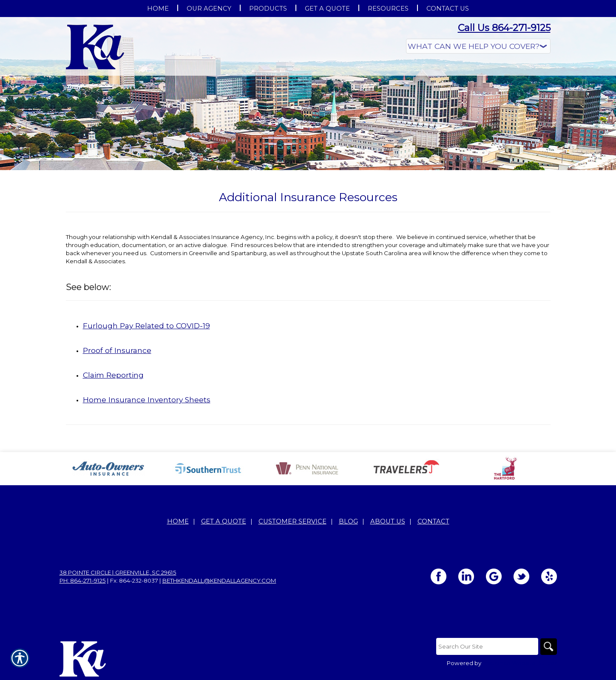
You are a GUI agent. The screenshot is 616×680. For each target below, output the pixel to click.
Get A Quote (224, 521)
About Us (388, 521)
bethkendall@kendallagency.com (219, 580)
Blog (348, 521)
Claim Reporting (113, 375)
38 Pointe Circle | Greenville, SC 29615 (118, 572)
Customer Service (292, 521)
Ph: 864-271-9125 (83, 580)
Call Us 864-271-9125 (504, 28)
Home (178, 521)
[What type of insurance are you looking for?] (478, 46)
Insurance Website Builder (520, 663)
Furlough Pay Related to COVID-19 (146, 326)
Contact (433, 521)
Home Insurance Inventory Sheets (147, 400)
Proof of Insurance (117, 350)
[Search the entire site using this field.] (487, 646)
